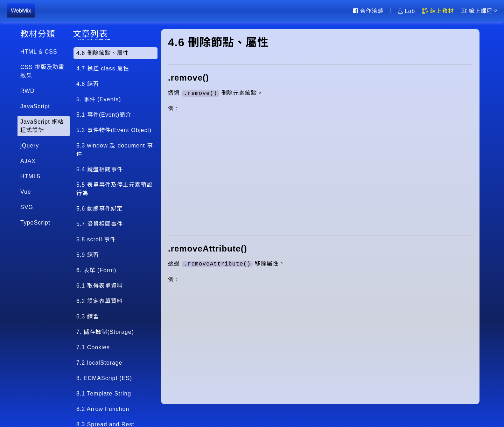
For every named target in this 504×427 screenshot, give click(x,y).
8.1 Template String (104, 394)
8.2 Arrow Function (103, 409)
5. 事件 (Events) (99, 99)
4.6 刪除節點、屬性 (103, 53)
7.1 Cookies (93, 347)
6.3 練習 (88, 316)
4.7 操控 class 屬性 (103, 68)
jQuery (30, 146)
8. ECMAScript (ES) (104, 378)
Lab (407, 11)
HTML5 (30, 176)
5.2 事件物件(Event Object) (114, 130)
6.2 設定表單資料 (100, 301)
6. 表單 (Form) (96, 270)
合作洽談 (368, 11)
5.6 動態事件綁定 (100, 209)
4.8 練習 (88, 84)
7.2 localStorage (99, 363)
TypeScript (35, 223)
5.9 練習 (88, 255)
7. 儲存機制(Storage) (105, 332)
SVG (27, 207)
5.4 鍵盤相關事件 (100, 169)
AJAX (28, 161)
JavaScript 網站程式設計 (42, 126)
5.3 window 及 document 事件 (115, 150)
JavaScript (35, 106)
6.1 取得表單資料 (100, 286)
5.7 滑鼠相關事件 (100, 224)
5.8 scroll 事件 (96, 239)
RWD (27, 91)
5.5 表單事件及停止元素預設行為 (114, 189)
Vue (26, 192)
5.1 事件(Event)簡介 (104, 115)
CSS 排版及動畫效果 (42, 71)
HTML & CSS (39, 52)
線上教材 (438, 11)
